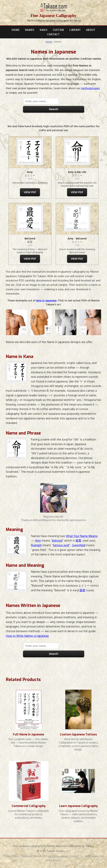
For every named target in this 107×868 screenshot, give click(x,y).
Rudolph (36, 545)
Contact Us (76, 856)
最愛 (78, 540)
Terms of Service (31, 856)
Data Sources (54, 860)
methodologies (90, 88)
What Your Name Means (81, 536)
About (64, 856)
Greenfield (79, 545)
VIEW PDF (30, 192)
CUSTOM (59, 30)
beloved (57, 540)
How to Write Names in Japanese (27, 636)
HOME (16, 30)
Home (49, 42)
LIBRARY (75, 30)
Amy (38, 540)
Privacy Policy (11, 856)
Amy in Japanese (46, 300)
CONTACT (54, 34)
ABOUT (91, 30)
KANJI (44, 30)
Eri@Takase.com (94, 856)
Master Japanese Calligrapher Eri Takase (59, 20)
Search (53, 109)
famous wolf (61, 545)
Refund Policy (51, 856)
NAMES (30, 30)
